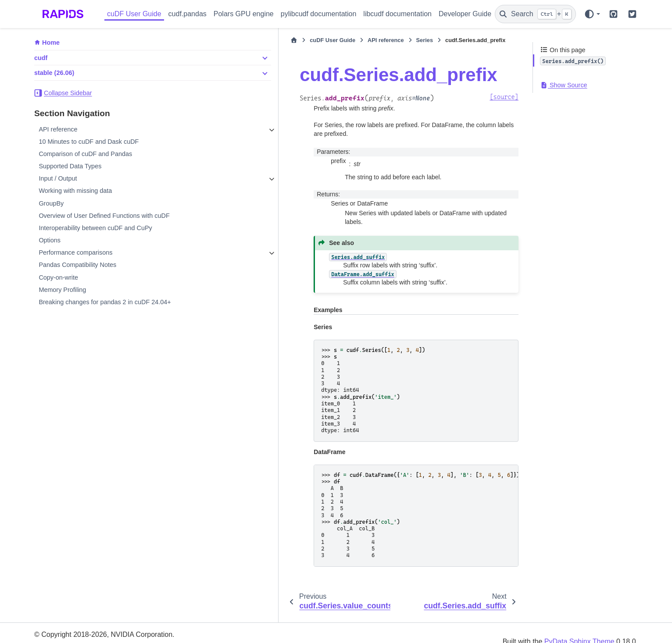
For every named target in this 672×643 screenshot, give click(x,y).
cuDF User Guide (134, 14)
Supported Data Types (70, 166)
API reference (58, 129)
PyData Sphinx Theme (579, 624)
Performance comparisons (75, 252)
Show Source (564, 85)
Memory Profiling (62, 290)
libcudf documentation (397, 14)
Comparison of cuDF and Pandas (85, 154)
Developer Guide (465, 14)
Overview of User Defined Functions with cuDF (104, 216)
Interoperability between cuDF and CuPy (95, 228)
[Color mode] (592, 14)
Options (50, 240)
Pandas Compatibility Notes (77, 265)
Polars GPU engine (244, 14)
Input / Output (58, 178)
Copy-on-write (58, 277)
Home (51, 43)
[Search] (535, 14)
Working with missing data (75, 191)
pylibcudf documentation (319, 14)
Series (327, 40)
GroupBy (51, 203)
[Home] (197, 40)
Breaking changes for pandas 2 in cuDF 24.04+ (105, 302)
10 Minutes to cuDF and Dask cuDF (89, 142)
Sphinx (91, 631)
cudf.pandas (188, 14)
